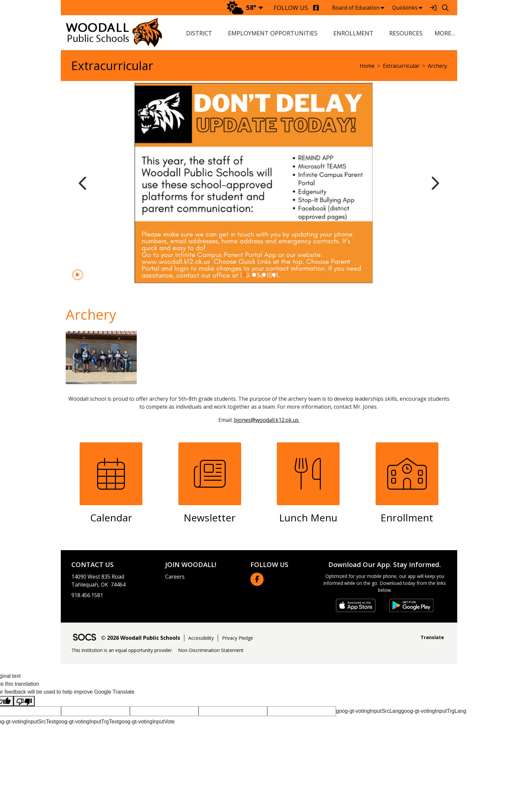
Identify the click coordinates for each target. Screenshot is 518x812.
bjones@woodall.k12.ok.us (267, 420)
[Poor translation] (24, 701)
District (199, 33)
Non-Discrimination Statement (211, 650)
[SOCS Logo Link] (84, 638)
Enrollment (353, 33)
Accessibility (201, 638)
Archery (437, 66)
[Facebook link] (257, 579)
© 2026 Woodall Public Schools (141, 638)
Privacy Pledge (238, 638)
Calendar (111, 518)
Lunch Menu (308, 518)
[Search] (445, 8)
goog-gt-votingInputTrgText (87, 722)
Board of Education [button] (358, 8)
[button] (444, 33)
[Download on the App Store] (356, 605)
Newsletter (210, 518)
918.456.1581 (87, 595)
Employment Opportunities (273, 33)
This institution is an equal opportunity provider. (122, 650)
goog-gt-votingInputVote (147, 722)
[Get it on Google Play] (411, 605)
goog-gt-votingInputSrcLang (369, 711)
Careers (175, 577)
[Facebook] (316, 8)
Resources (406, 33)
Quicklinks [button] (407, 8)
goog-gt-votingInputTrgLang (434, 711)
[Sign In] (433, 8)
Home (367, 66)
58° (242, 7)
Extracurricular (401, 66)
